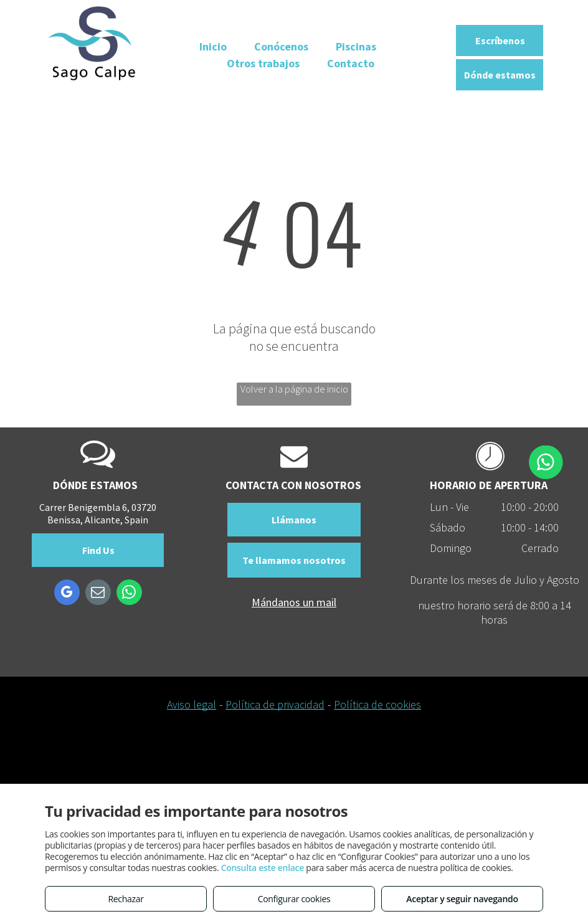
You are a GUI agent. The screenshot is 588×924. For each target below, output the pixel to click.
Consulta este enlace (263, 868)
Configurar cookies (294, 899)
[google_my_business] (67, 594)
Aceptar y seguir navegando (462, 899)
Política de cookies (377, 704)
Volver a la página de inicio (294, 389)
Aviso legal (192, 704)
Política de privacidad (275, 704)
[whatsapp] (129, 594)
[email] (98, 594)
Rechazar (126, 899)
